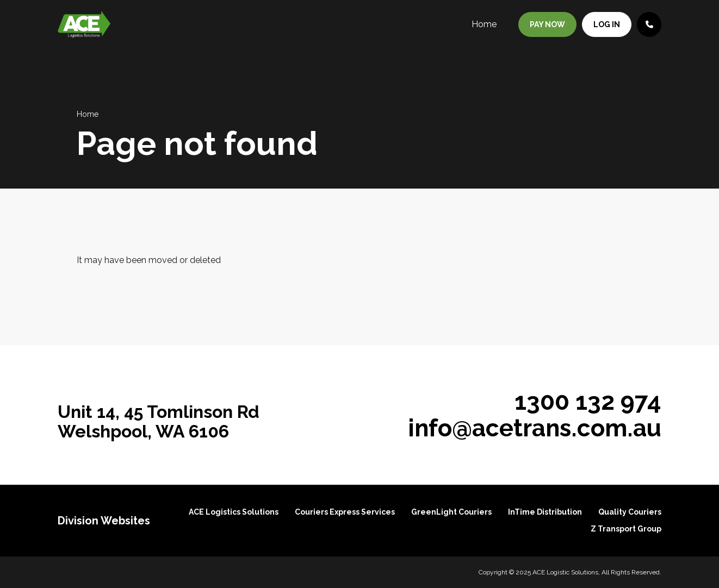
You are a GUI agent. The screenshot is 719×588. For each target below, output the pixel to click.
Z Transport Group (626, 529)
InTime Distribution (545, 512)
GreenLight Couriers (451, 512)
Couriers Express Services (345, 512)
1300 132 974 (588, 401)
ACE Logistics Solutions (234, 512)
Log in (607, 24)
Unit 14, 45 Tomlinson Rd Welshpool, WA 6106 (159, 421)
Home (484, 24)
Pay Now (547, 24)
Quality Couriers (630, 512)
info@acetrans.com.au (535, 428)
